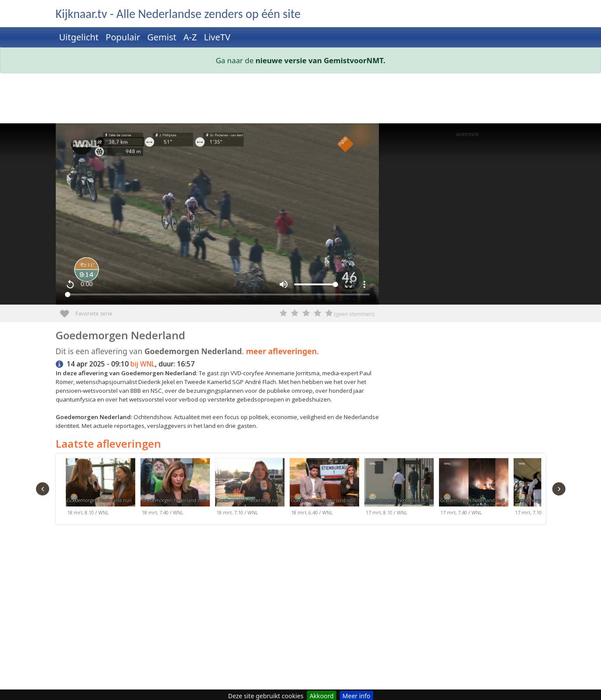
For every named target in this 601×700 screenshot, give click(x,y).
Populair (123, 37)
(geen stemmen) (354, 314)
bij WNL (143, 364)
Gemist (162, 37)
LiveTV (217, 37)
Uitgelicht (79, 37)
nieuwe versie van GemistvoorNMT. (320, 60)
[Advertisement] (301, 100)
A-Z (190, 37)
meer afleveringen (281, 351)
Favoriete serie (68, 311)
